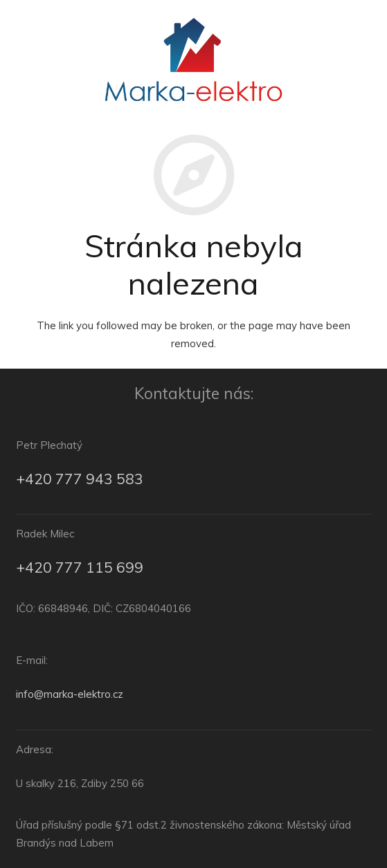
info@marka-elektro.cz (70, 694)
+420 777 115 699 (80, 567)
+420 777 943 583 (80, 479)
